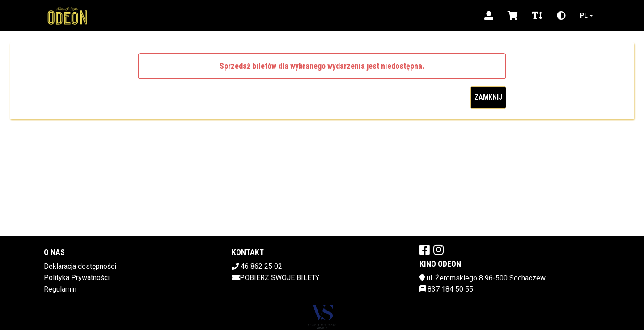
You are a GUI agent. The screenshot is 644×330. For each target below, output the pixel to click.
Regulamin (60, 289)
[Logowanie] (489, 16)
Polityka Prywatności (77, 278)
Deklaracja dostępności (80, 266)
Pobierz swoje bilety (275, 278)
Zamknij (488, 97)
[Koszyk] (513, 16)
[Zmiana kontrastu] (561, 16)
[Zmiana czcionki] (537, 16)
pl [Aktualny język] (584, 15)
